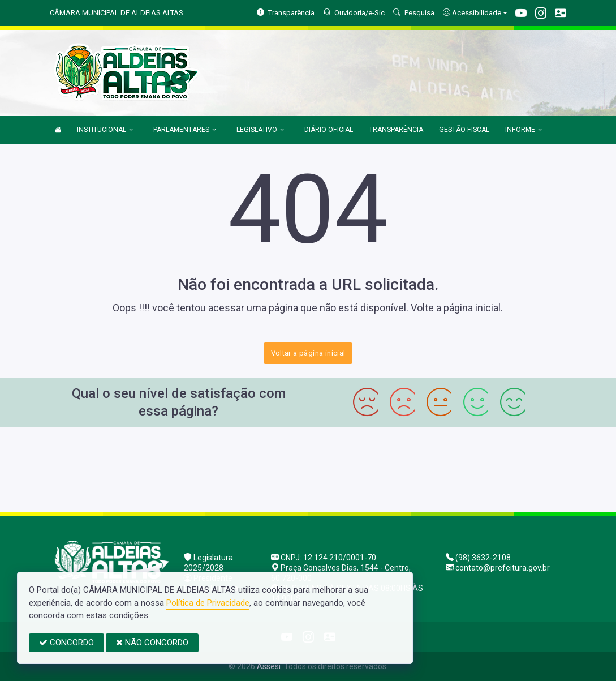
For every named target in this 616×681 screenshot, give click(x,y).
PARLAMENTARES (185, 130)
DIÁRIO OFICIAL (329, 130)
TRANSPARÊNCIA (396, 130)
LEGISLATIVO (260, 130)
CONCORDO (66, 643)
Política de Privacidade (208, 603)
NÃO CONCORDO (152, 643)
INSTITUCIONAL (105, 130)
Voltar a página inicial (308, 353)
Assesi (269, 666)
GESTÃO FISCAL (464, 130)
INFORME (524, 130)
